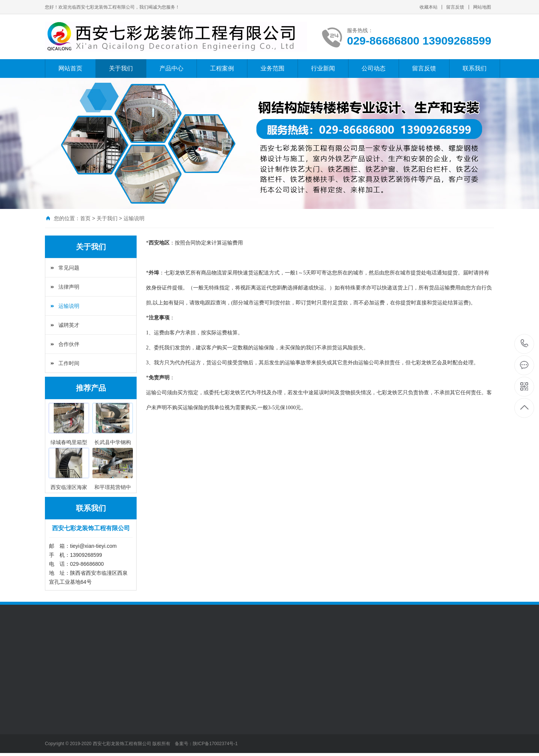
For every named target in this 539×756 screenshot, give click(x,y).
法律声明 (69, 287)
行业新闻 (323, 68)
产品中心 (171, 68)
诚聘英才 (69, 325)
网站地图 (482, 7)
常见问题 (69, 268)
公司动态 (374, 68)
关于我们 (121, 68)
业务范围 (272, 68)
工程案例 (222, 68)
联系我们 (475, 68)
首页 (85, 218)
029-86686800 (525, 344)
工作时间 (69, 363)
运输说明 (134, 218)
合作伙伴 (69, 344)
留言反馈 (455, 7)
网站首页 (70, 68)
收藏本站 (429, 7)
